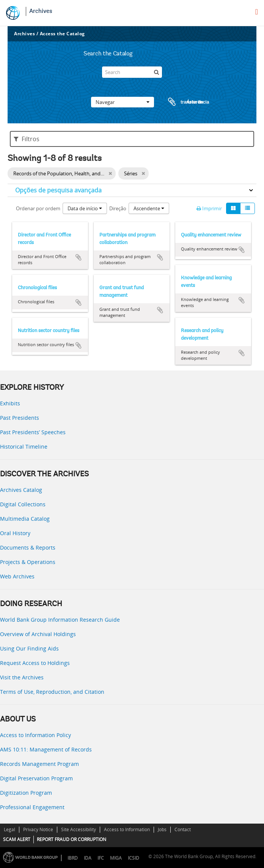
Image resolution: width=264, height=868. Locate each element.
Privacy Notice (38, 829)
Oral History (15, 533)
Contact (183, 829)
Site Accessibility (79, 829)
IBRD (73, 858)
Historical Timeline (24, 447)
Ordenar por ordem (38, 208)
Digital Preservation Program (36, 778)
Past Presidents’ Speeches (33, 432)
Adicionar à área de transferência (79, 257)
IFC (101, 858)
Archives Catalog (21, 490)
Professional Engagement (32, 807)
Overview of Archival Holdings (38, 634)
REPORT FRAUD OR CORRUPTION (71, 839)
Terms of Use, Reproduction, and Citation (52, 692)
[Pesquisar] (156, 72)
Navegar (123, 102)
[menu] (257, 12)
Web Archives (17, 576)
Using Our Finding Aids (29, 648)
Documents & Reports (28, 547)
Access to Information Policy (35, 735)
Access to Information (127, 829)
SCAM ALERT (17, 839)
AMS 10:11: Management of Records (46, 749)
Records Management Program (39, 764)
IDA (88, 858)
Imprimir (209, 208)
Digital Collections (23, 504)
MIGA (116, 858)
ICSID (134, 858)
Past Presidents (20, 418)
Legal (9, 829)
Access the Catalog (62, 34)
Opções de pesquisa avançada (58, 190)
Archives (41, 11)
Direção (118, 208)
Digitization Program (26, 793)
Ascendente (149, 208)
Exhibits (10, 403)
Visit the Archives (22, 677)
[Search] (132, 72)
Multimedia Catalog (25, 519)
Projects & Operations (28, 562)
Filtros (27, 139)
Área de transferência (181, 102)
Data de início (85, 208)
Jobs (162, 829)
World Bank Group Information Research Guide (60, 620)
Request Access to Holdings (35, 663)
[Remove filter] (110, 173)
